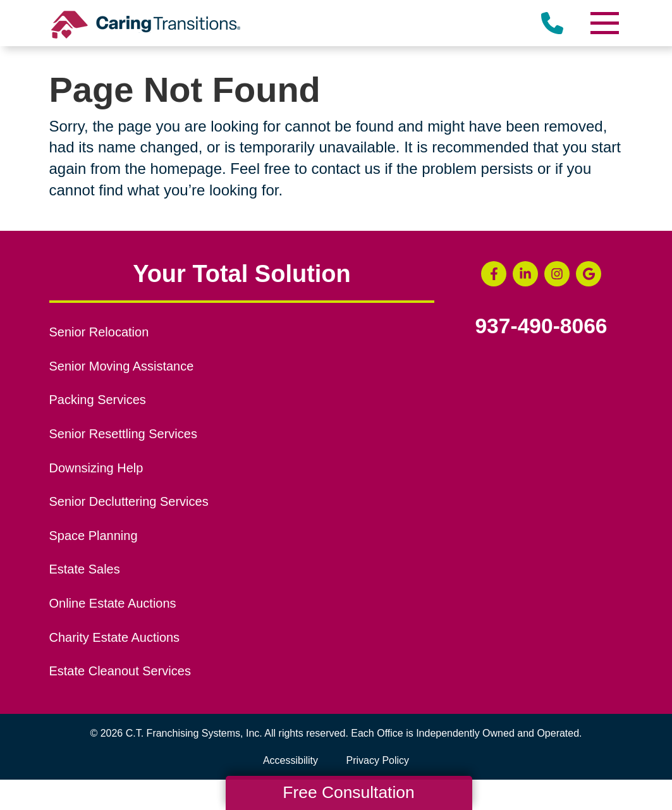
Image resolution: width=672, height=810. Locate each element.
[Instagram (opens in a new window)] (557, 274)
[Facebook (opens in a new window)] (494, 274)
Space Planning (94, 536)
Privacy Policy (378, 760)
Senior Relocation (99, 332)
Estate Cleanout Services (120, 671)
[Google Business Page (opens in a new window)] (589, 274)
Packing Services (98, 400)
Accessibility (290, 760)
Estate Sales (85, 569)
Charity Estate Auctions (115, 637)
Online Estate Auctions (113, 603)
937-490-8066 (541, 326)
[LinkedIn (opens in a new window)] (525, 274)
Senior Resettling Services (123, 434)
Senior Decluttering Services (129, 501)
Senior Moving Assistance (122, 366)
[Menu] (604, 23)
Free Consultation (348, 792)
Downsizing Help (96, 468)
